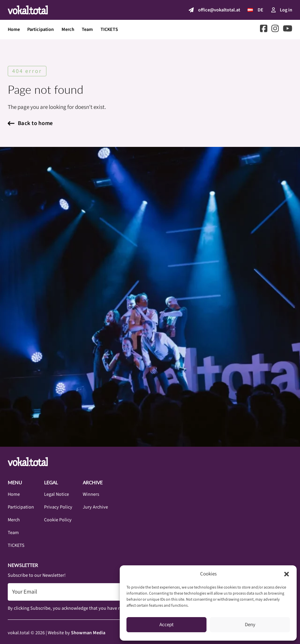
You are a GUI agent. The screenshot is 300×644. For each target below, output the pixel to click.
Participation (41, 29)
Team (87, 29)
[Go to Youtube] (288, 30)
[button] (287, 574)
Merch (68, 29)
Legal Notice (57, 494)
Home (14, 29)
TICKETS (109, 29)
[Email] (102, 592)
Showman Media (88, 633)
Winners (91, 494)
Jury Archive (95, 507)
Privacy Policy (58, 507)
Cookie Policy (58, 520)
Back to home (30, 123)
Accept (166, 625)
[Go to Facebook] (264, 30)
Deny (250, 625)
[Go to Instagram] (275, 30)
